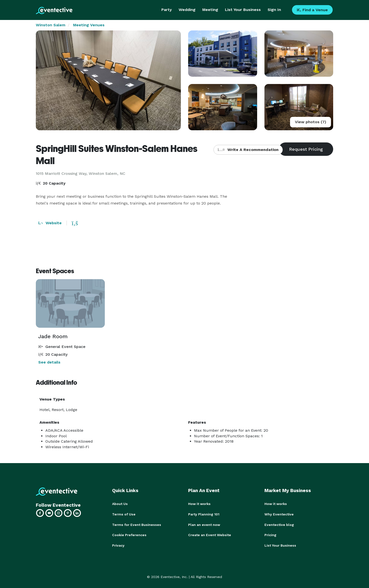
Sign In (274, 10)
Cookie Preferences (129, 534)
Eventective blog (279, 524)
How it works (199, 504)
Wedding (187, 10)
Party (167, 10)
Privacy (118, 545)
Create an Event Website (210, 534)
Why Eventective (279, 514)
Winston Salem (51, 25)
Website (50, 223)
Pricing (270, 534)
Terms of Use (124, 514)
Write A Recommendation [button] (248, 150)
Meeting (210, 10)
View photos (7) (311, 122)
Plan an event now (204, 524)
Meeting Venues (89, 25)
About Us (120, 504)
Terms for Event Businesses (137, 524)
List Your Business (243, 10)
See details (49, 362)
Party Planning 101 (204, 514)
